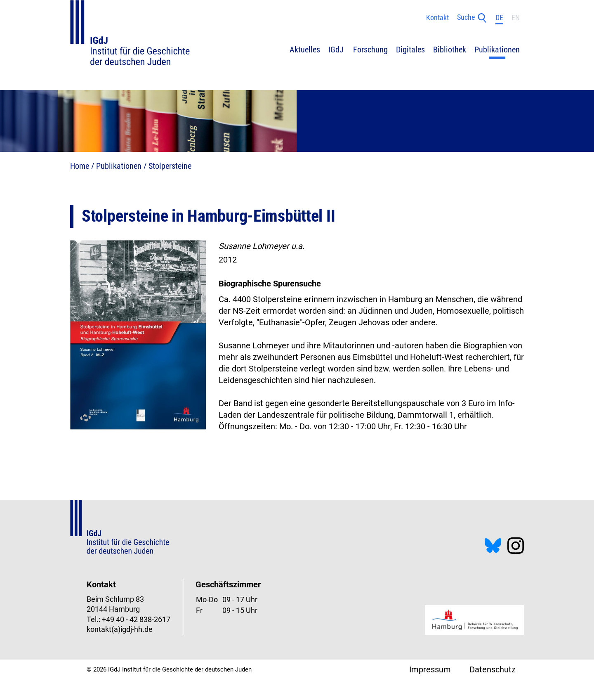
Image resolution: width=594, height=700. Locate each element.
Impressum (430, 669)
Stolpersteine (170, 166)
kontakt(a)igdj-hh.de (120, 629)
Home (80, 166)
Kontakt (437, 18)
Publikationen (119, 166)
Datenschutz (493, 669)
